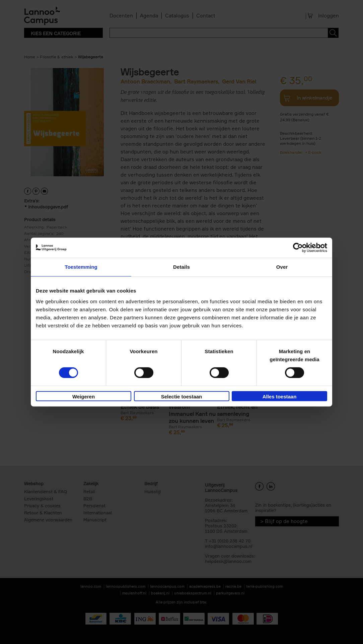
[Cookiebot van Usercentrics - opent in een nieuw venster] (298, 248)
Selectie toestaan (182, 397)
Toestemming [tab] (81, 267)
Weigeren (84, 397)
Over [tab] (282, 267)
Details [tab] (181, 267)
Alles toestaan (280, 397)
